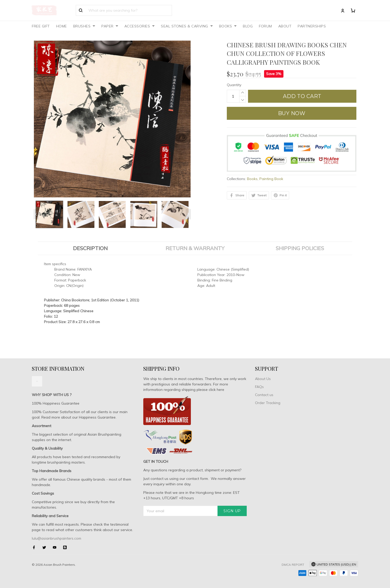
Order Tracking (268, 403)
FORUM (265, 26)
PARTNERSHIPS (312, 26)
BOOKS (228, 26)
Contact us (264, 395)
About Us (263, 379)
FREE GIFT (41, 26)
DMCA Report (293, 565)
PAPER (110, 26)
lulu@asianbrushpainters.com (57, 538)
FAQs (259, 387)
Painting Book (271, 179)
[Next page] (188, 214)
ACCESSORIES (140, 26)
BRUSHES (84, 26)
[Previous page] (36, 214)
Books (252, 179)
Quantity (234, 85)
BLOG (248, 26)
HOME (62, 26)
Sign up (232, 511)
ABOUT (285, 26)
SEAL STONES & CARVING (187, 26)
